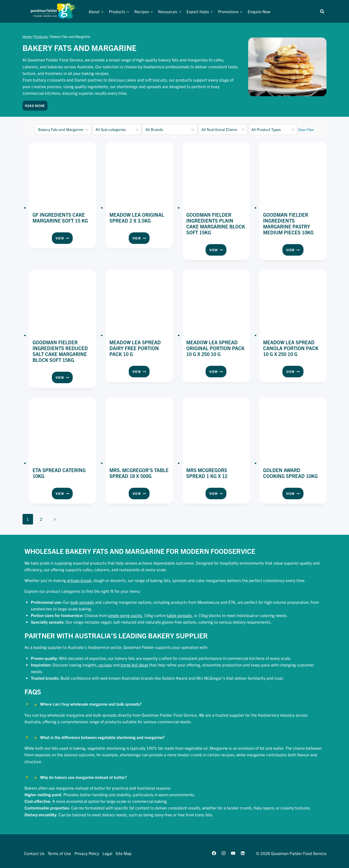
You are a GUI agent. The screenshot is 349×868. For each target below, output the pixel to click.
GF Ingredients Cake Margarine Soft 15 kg (60, 218)
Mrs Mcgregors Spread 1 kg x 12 (207, 473)
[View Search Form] (322, 12)
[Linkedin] (243, 853)
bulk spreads (82, 602)
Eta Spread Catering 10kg (59, 473)
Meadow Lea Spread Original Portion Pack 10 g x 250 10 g (215, 348)
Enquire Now (259, 11)
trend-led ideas (134, 665)
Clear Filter (306, 130)
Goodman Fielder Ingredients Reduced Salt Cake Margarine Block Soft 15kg (60, 351)
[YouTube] (233, 853)
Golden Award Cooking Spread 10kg (290, 473)
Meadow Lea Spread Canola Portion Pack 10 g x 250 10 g (291, 348)
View (64, 239)
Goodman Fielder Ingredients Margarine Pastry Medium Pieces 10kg (288, 223)
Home (27, 36)
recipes (105, 665)
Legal (107, 853)
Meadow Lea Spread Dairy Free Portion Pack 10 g (135, 348)
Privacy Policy (87, 853)
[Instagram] (223, 853)
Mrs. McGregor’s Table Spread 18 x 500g (139, 473)
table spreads (179, 615)
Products (41, 36)
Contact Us (34, 853)
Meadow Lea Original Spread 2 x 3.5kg (137, 218)
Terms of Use (59, 853)
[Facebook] (214, 853)
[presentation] (62, 176)
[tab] (174, 710)
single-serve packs (125, 615)
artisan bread (79, 580)
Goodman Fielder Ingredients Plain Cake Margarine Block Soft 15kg (216, 223)
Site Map (124, 853)
